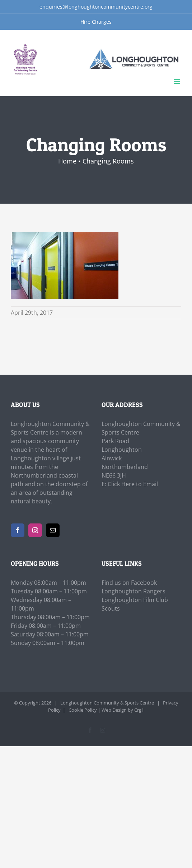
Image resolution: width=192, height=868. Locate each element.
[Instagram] (35, 530)
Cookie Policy (83, 710)
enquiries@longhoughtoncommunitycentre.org (96, 7)
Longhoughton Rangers (134, 591)
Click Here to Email (133, 484)
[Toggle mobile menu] (177, 82)
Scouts (111, 608)
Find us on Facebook (129, 583)
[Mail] (53, 530)
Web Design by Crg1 (123, 710)
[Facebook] (18, 530)
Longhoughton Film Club (135, 600)
